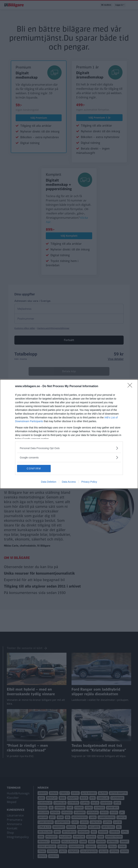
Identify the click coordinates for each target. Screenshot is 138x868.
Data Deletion (49, 482)
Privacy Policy (89, 482)
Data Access (69, 482)
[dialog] (69, 434)
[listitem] (69, 448)
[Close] (131, 386)
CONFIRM (34, 468)
